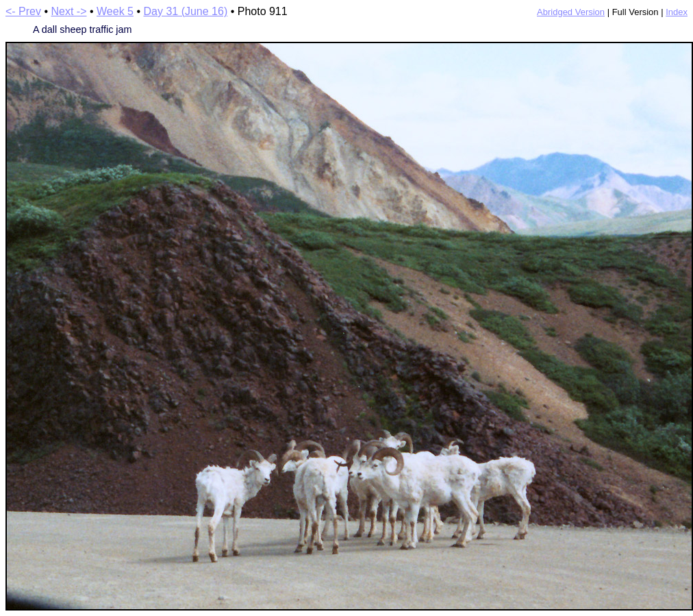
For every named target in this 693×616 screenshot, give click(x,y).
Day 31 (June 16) (185, 11)
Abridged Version (571, 12)
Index (677, 12)
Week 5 (115, 11)
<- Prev (23, 11)
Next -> (69, 11)
